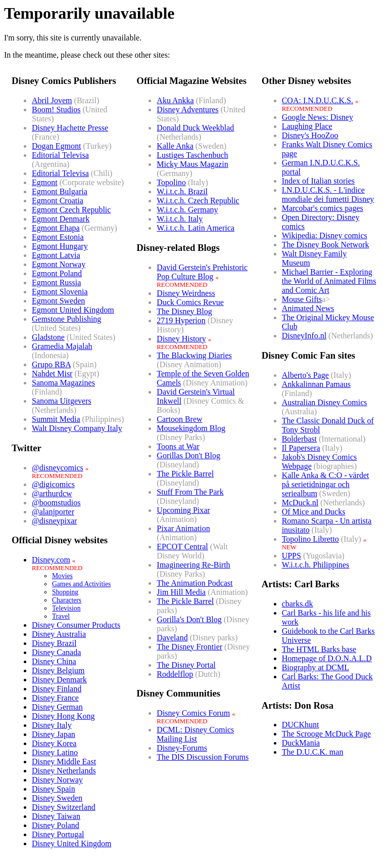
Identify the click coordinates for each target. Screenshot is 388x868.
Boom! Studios (56, 110)
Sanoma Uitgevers (62, 401)
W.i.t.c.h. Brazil (182, 191)
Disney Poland (56, 825)
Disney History (181, 339)
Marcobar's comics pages (323, 208)
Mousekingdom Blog (191, 428)
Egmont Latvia (56, 255)
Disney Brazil (54, 643)
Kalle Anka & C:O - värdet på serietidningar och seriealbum (326, 484)
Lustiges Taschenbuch (192, 155)
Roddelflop (175, 674)
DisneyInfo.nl (304, 336)
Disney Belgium (58, 670)
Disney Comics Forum (193, 713)
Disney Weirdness (186, 293)
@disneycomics (58, 468)
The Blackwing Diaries (194, 355)
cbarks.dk (298, 604)
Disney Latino (55, 752)
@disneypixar (54, 521)
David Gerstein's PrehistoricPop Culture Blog (202, 272)
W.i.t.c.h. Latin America (196, 228)
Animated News (308, 308)
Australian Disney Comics (325, 402)
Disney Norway (57, 780)
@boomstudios (56, 503)
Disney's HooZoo (310, 135)
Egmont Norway (59, 264)
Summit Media (56, 419)
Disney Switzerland (64, 807)
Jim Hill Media (181, 592)
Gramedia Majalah (62, 346)
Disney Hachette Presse (70, 128)
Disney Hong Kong (63, 716)
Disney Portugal (58, 834)
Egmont (45, 182)
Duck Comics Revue (190, 302)
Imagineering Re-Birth (193, 565)
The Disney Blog (184, 311)
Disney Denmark (59, 680)
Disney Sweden (57, 798)
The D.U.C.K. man (313, 752)
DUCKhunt (301, 725)
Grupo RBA (51, 364)
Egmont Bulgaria (60, 191)
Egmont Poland (57, 273)
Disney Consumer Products (76, 625)
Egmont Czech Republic (71, 210)
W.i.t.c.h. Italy (180, 219)
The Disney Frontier (189, 647)
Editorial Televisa (60, 155)
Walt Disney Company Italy (77, 428)
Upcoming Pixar (183, 510)
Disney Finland (57, 689)
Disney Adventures (187, 110)
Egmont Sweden (58, 301)
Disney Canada (56, 652)
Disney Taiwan (56, 816)
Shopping (65, 592)
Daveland (172, 638)
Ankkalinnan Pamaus (316, 384)
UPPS (292, 556)
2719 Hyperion (181, 320)
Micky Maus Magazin (192, 164)
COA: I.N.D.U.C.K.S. (318, 100)
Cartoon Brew (179, 419)
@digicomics (53, 484)
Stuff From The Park (190, 492)
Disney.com (51, 560)
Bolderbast (299, 439)
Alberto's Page (305, 375)
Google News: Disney (318, 117)
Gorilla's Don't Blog (189, 619)
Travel (61, 616)
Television (66, 608)
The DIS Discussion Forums (203, 757)
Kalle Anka (175, 146)
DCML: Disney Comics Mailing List (195, 734)
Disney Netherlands (64, 771)
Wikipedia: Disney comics (325, 235)
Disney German (57, 707)
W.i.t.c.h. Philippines (316, 565)
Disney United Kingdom (71, 843)
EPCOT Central (182, 547)
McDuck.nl (300, 503)
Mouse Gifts (302, 299)
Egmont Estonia (58, 237)
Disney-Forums (182, 748)
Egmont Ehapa (56, 228)
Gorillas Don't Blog (188, 455)
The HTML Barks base (319, 649)
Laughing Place (307, 126)
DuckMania (301, 743)
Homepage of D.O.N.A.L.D (327, 658)
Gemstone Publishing (66, 319)
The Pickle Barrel (185, 474)
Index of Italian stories (318, 181)
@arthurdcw (52, 493)
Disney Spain (54, 789)
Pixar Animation (183, 528)
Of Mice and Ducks (314, 512)
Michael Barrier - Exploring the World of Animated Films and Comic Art (329, 281)
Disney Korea (54, 743)
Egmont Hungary (60, 246)
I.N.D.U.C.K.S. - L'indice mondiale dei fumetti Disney (328, 194)
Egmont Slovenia (60, 292)
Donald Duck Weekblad (195, 128)
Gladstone (48, 337)
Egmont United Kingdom (73, 310)
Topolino (171, 182)
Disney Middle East (64, 762)
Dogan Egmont (56, 146)
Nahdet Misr (52, 374)
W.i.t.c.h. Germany (187, 210)
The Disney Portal (186, 665)
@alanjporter (53, 512)
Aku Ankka (175, 100)
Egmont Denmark (61, 219)
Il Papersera (301, 448)
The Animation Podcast (195, 583)
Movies (62, 576)
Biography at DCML (316, 667)
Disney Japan (54, 734)
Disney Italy (52, 725)
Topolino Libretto (310, 539)
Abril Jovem (52, 100)
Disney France (55, 698)
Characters (67, 600)
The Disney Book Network (326, 245)
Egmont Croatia (58, 201)
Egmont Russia (56, 283)
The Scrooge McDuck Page (326, 734)
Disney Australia (59, 634)
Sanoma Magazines (63, 383)
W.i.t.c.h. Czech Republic (198, 201)
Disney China (54, 661)
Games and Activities (81, 584)
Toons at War (178, 446)
